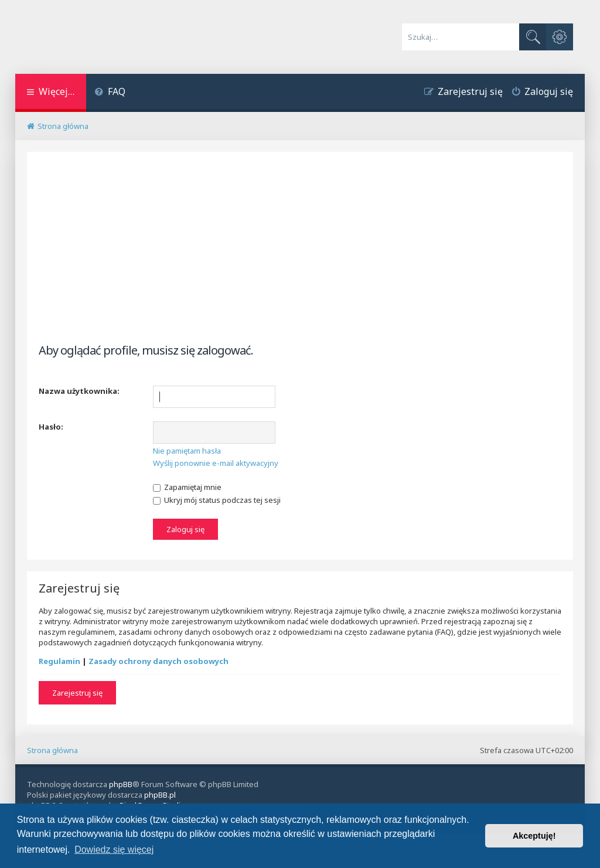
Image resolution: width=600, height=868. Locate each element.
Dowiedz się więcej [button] (114, 850)
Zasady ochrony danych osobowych (158, 661)
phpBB (121, 784)
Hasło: (51, 427)
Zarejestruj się (77, 693)
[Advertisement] (300, 257)
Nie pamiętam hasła (187, 451)
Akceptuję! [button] (534, 836)
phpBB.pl (160, 795)
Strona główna (52, 750)
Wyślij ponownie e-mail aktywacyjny (216, 463)
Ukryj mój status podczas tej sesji (217, 500)
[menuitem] (110, 93)
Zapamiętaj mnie (187, 487)
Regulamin (59, 661)
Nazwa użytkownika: (79, 391)
